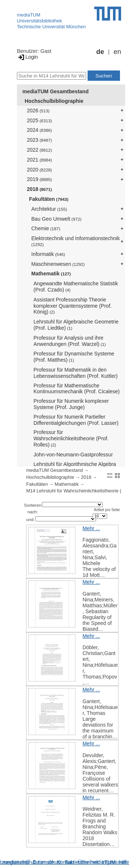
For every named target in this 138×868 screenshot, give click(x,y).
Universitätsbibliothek (40, 21)
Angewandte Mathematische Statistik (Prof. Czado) (76, 287)
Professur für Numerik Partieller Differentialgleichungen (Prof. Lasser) (76, 420)
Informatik (48, 254)
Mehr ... (91, 528)
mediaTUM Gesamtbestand (56, 91)
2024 (39, 130)
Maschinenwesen (58, 264)
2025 (39, 120)
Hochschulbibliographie (54, 101)
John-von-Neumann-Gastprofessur (73, 455)
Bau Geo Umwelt (56, 219)
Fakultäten (49, 199)
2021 (39, 160)
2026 (38, 111)
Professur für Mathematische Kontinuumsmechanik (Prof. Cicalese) (77, 389)
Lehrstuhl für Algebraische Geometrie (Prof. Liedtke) (76, 325)
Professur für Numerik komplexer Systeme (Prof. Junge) (71, 404)
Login (27, 57)
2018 (39, 189)
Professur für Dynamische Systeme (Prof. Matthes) (74, 357)
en (117, 52)
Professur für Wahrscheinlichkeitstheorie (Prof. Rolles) (71, 438)
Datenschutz (47, 862)
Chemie (46, 228)
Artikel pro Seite (107, 510)
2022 (39, 150)
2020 (39, 170)
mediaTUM (29, 15)
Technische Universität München (51, 27)
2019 (39, 179)
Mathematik (51, 274)
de (100, 52)
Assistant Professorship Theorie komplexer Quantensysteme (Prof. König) (72, 306)
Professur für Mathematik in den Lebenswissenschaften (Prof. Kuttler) (76, 373)
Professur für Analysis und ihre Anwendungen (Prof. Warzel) (70, 341)
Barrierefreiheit (82, 862)
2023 (39, 140)
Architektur (49, 209)
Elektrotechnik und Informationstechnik (75, 241)
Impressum (115, 862)
